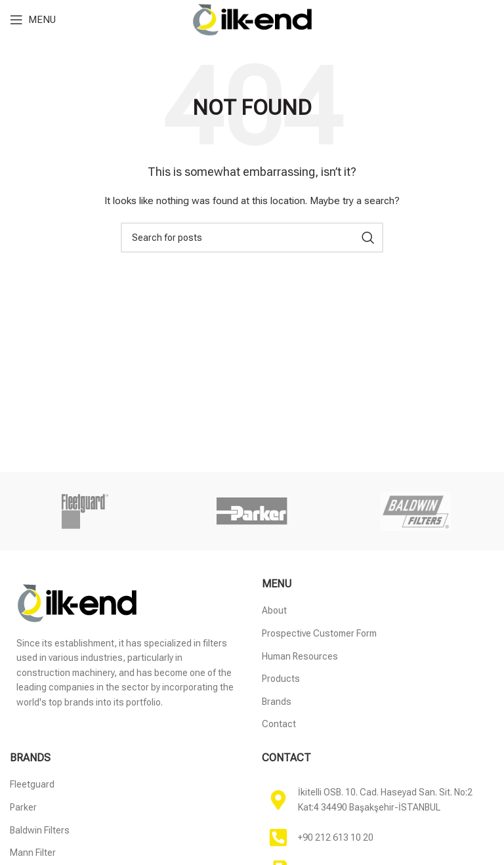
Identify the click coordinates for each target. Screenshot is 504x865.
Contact (279, 724)
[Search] (252, 238)
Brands (277, 702)
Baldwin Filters (40, 830)
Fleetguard (32, 784)
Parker (23, 807)
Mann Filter (33, 853)
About (274, 610)
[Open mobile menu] (33, 20)
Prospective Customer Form (319, 633)
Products (281, 679)
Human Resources (300, 656)
